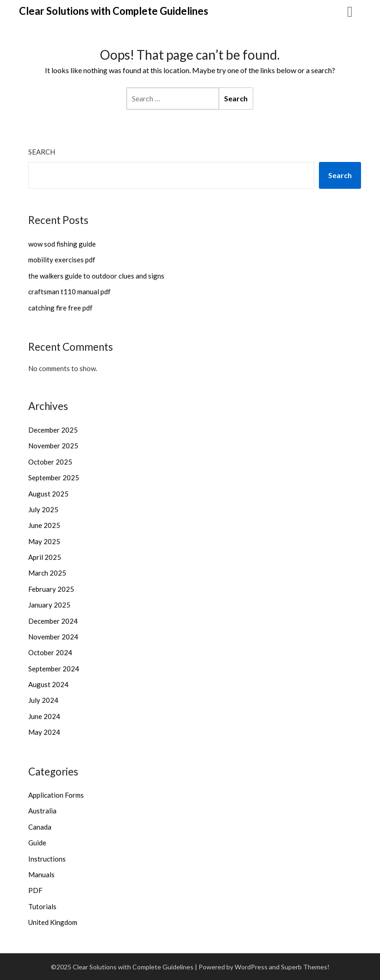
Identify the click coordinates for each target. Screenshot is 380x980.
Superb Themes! (305, 967)
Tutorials (42, 906)
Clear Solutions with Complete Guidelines (114, 11)
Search (42, 152)
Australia (42, 811)
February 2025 (51, 589)
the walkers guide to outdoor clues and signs (96, 276)
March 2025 (47, 573)
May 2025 (44, 541)
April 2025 (45, 557)
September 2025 (54, 478)
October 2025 (50, 462)
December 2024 (53, 621)
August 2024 (48, 684)
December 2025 (53, 430)
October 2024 (50, 652)
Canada (40, 827)
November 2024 (53, 637)
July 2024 (43, 700)
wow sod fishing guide (62, 244)
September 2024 (54, 669)
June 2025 (44, 525)
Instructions (47, 859)
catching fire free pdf (60, 308)
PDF (35, 890)
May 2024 (44, 732)
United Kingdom (53, 922)
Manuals (41, 875)
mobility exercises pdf (62, 260)
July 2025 (43, 509)
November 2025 (53, 446)
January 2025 (49, 605)
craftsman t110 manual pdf (69, 292)
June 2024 (44, 716)
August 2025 (48, 494)
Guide (37, 843)
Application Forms (56, 795)
